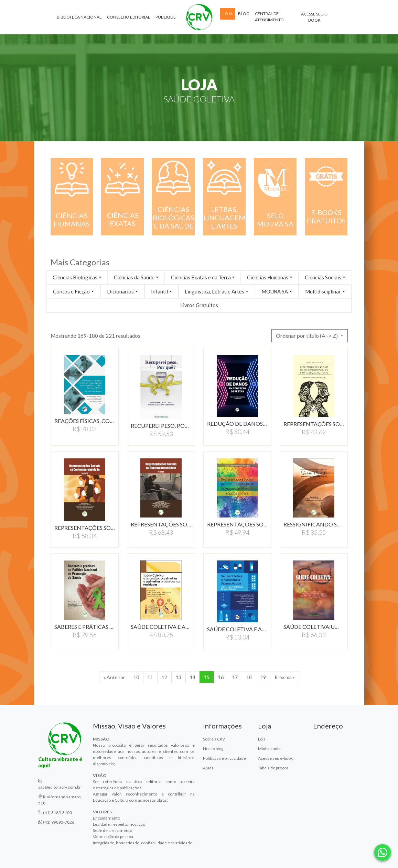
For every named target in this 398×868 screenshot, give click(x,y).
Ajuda (208, 768)
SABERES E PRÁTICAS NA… (85, 627)
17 (235, 677)
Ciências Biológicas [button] (75, 277)
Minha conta (269, 749)
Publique (166, 17)
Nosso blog (213, 749)
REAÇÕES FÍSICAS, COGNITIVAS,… (85, 421)
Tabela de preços (273, 768)
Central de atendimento (269, 17)
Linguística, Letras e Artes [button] (214, 291)
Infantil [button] (159, 291)
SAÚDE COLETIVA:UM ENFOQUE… (314, 627)
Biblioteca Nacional (79, 17)
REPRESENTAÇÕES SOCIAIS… (314, 424)
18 (249, 677)
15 (207, 677)
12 (164, 677)
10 (136, 677)
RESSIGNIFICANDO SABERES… (314, 524)
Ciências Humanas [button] (268, 277)
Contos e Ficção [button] (71, 291)
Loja (228, 14)
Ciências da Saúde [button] (134, 277)
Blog (244, 14)
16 (221, 677)
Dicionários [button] (120, 291)
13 (179, 677)
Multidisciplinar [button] (323, 291)
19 (263, 677)
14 (193, 677)
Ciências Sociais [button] (323, 277)
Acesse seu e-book (315, 17)
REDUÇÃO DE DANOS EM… (237, 424)
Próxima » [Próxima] (285, 677)
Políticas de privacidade (224, 758)
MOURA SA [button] (275, 291)
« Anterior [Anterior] (114, 677)
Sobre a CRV (214, 739)
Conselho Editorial (128, 17)
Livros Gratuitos (199, 305)
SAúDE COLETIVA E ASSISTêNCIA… (237, 629)
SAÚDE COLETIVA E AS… (161, 627)
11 (150, 677)
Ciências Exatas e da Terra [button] (201, 277)
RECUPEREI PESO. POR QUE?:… (161, 426)
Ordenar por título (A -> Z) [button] (307, 336)
